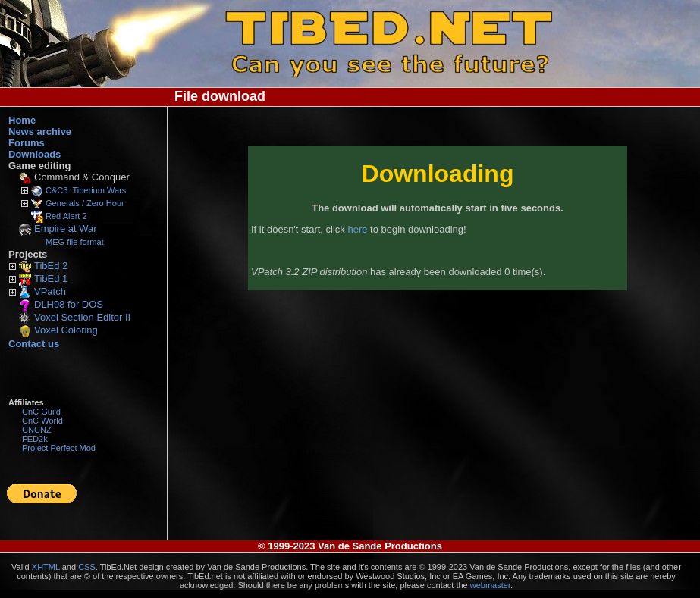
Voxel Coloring (66, 330)
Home (22, 120)
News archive (40, 131)
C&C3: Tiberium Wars (86, 190)
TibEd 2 (51, 266)
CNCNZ (37, 430)
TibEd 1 (51, 279)
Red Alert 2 (66, 216)
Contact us (34, 344)
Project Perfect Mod (59, 448)
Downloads (35, 154)
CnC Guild (41, 412)
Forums (27, 143)
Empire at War (66, 229)
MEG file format (75, 242)
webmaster (490, 585)
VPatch (50, 291)
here (357, 229)
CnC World (42, 421)
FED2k (35, 439)
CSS (87, 567)
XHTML (46, 567)
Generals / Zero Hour (85, 203)
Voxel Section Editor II (82, 317)
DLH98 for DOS (69, 304)
